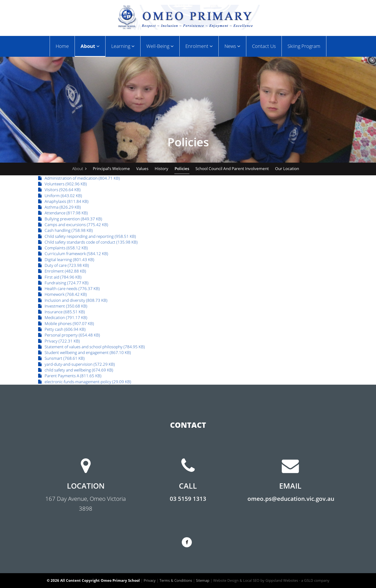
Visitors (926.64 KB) (59, 190)
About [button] (90, 46)
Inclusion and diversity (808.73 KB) (73, 300)
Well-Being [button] (160, 46)
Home (62, 46)
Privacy (150, 580)
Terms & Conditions (176, 580)
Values (142, 168)
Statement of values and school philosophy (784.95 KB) (91, 347)
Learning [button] (123, 46)
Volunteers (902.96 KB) (62, 184)
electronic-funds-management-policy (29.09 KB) (85, 382)
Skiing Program (304, 46)
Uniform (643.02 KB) (60, 196)
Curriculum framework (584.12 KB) (73, 254)
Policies (182, 168)
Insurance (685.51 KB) (62, 312)
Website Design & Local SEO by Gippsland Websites (256, 580)
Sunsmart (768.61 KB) (61, 358)
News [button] (232, 46)
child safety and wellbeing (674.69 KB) (76, 370)
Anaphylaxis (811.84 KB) (63, 201)
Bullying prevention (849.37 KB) (70, 219)
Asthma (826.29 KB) (59, 207)
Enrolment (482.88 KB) (62, 271)
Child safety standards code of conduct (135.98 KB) (88, 242)
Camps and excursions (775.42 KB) (73, 225)
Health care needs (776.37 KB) (69, 288)
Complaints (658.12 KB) (63, 248)
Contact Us (264, 46)
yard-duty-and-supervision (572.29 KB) (76, 364)
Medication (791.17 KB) (63, 317)
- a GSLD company (314, 580)
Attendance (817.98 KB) (63, 213)
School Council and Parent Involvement (232, 168)
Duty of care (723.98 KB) (64, 265)
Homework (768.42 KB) (62, 294)
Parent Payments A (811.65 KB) (70, 376)
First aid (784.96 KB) (60, 277)
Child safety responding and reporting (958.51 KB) (87, 236)
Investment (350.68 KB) (63, 306)
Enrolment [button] (199, 46)
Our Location (287, 168)
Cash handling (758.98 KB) (65, 230)
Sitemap (203, 580)
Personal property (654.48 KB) (69, 335)
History (162, 168)
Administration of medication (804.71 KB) (79, 178)
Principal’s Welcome (111, 168)
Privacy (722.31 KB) (59, 341)
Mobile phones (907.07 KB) (66, 323)
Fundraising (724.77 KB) (63, 283)
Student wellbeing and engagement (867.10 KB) (85, 352)
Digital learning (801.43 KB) (66, 260)
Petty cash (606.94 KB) (62, 329)
